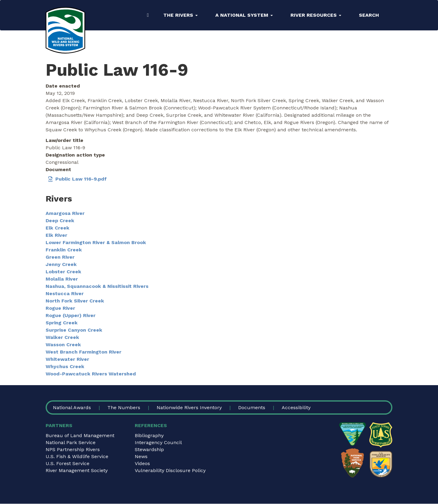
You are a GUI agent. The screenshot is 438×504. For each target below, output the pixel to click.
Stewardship (149, 449)
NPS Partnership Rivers (73, 449)
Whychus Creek (65, 366)
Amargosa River (65, 213)
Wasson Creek (63, 345)
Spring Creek (62, 323)
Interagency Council (158, 442)
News (141, 456)
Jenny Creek (61, 264)
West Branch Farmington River (83, 352)
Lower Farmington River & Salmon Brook (96, 242)
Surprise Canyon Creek (74, 330)
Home (148, 15)
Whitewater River (67, 359)
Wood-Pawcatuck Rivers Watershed (91, 374)
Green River (60, 257)
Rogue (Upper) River (71, 315)
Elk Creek (57, 228)
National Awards (72, 407)
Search (369, 15)
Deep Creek (60, 221)
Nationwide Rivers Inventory (189, 407)
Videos (142, 463)
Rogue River (60, 308)
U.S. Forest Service (68, 463)
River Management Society (77, 470)
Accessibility (296, 407)
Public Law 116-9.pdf (81, 179)
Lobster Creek (63, 272)
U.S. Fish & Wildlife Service (77, 456)
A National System (244, 15)
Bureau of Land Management (80, 435)
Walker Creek (62, 337)
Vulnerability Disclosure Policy (170, 470)
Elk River (56, 235)
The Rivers (181, 15)
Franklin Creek (64, 250)
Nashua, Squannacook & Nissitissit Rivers (97, 286)
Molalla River (62, 279)
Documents (252, 407)
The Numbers (124, 407)
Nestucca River (65, 293)
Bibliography (149, 435)
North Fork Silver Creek (75, 301)
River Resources (316, 15)
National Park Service (71, 442)
